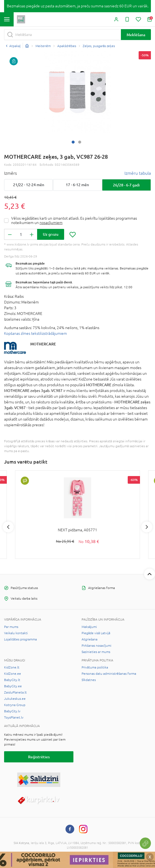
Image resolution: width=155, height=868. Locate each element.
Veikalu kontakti (16, 633)
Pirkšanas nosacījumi (96, 646)
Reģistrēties (39, 757)
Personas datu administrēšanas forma (109, 674)
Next (147, 527)
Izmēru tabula (138, 173)
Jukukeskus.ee (15, 699)
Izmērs (11, 173)
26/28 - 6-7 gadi (126, 185)
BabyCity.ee (13, 686)
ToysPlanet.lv (14, 717)
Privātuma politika (95, 667)
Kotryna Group (15, 705)
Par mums (11, 627)
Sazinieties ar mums (96, 652)
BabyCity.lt (12, 680)
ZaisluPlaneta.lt (15, 692)
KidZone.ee (13, 674)
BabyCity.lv (12, 711)
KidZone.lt (12, 667)
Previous (8, 527)
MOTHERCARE (43, 344)
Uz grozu (51, 234)
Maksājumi (89, 627)
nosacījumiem (51, 223)
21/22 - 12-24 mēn (29, 185)
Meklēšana (136, 35)
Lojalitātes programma (20, 639)
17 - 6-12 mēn (77, 185)
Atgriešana (90, 639)
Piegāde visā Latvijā (96, 633)
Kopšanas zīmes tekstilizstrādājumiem (35, 333)
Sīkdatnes (89, 680)
